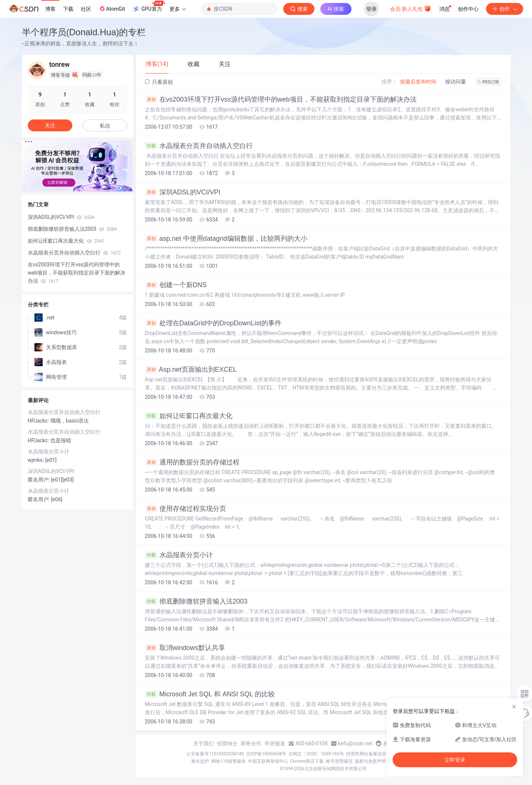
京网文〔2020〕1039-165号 (316, 754)
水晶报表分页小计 (179, 555)
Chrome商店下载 (307, 761)
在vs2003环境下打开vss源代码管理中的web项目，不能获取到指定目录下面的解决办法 (281, 99)
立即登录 (455, 760)
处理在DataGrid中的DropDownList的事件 (213, 323)
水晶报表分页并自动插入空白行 (199, 146)
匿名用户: (39, 480)
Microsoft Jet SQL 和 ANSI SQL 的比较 (210, 694)
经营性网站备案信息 (366, 754)
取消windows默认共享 (185, 648)
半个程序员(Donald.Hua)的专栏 (84, 32)
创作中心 (468, 9)
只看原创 (159, 82)
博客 (50, 9)
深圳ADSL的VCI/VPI (183, 192)
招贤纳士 (227, 743)
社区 (86, 9)
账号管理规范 (339, 761)
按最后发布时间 (418, 82)
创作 (505, 9)
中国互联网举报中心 (268, 761)
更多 (178, 9)
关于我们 (204, 743)
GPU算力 (148, 7)
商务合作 (251, 743)
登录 (371, 9)
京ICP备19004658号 (266, 754)
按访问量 (456, 82)
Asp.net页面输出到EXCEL (191, 369)
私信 (105, 126)
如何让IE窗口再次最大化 (189, 416)
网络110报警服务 (228, 761)
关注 (50, 125)
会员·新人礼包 (411, 8)
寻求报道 (275, 743)
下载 (68, 9)
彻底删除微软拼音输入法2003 (196, 601)
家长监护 (200, 761)
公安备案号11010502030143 (215, 754)
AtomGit (112, 9)
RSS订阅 (488, 82)
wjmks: (37, 460)
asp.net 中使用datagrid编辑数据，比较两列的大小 (226, 239)
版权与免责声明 (370, 761)
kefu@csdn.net (355, 743)
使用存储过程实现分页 (186, 509)
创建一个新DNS (176, 285)
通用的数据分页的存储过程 (192, 462)
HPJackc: (39, 421)
